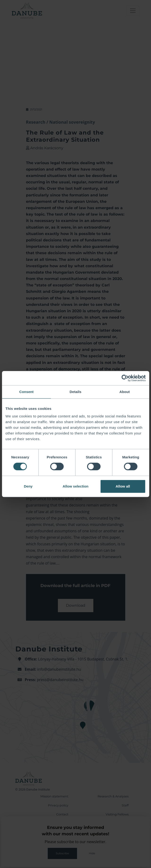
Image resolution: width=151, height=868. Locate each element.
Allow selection (75, 486)
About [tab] (125, 392)
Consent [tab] (26, 392)
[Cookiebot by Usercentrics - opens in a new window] (125, 378)
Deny (28, 486)
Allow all (123, 486)
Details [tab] (76, 392)
